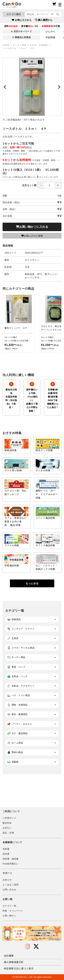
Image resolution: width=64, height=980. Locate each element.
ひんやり (51, 31)
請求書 (6, 854)
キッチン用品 (20, 45)
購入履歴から (44, 20)
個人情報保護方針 (14, 962)
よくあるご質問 (11, 885)
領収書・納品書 (11, 859)
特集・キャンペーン (13, 911)
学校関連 (51, 37)
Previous (5, 87)
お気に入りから (22, 20)
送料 (11, 26)
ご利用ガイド (9, 818)
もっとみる (32, 583)
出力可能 (51, 26)
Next (59, 87)
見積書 (6, 849)
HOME (6, 45)
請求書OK (30, 26)
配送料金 (7, 823)
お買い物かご (9, 916)
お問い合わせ (9, 890)
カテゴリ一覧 (9, 906)
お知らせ (7, 880)
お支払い (7, 828)
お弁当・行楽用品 (39, 45)
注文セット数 (42, 185)
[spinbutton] (49, 185)
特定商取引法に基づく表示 (19, 968)
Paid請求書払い (11, 864)
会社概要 (9, 956)
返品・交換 (8, 833)
